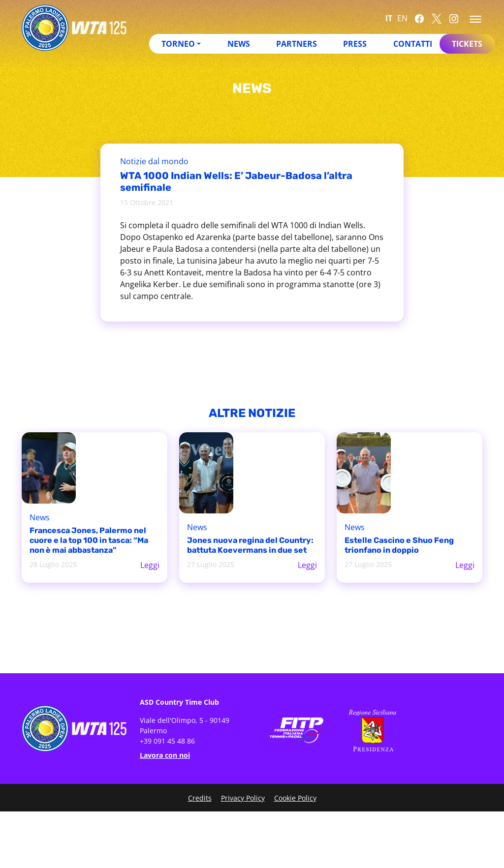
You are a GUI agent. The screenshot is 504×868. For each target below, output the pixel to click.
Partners (297, 44)
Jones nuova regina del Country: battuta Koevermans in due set (250, 545)
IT (389, 18)
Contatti (413, 44)
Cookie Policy (295, 798)
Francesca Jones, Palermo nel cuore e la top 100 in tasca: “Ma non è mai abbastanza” (89, 540)
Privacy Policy (243, 798)
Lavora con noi (165, 755)
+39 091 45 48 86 (167, 741)
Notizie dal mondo (154, 161)
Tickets (467, 44)
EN (402, 18)
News (239, 44)
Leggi (150, 565)
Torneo (178, 44)
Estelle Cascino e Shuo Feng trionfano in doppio (399, 545)
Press (355, 44)
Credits (200, 798)
